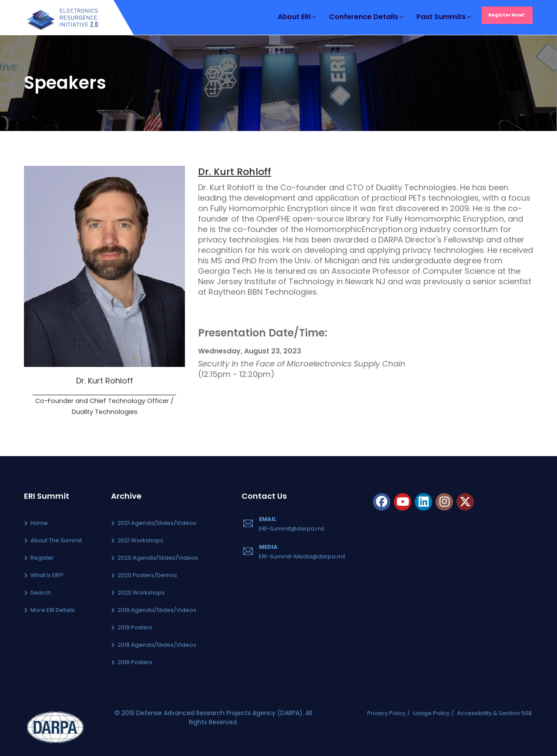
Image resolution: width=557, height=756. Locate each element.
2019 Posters (135, 627)
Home (39, 523)
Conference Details (366, 17)
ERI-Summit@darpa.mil (292, 529)
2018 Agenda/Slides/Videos (157, 645)
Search (41, 593)
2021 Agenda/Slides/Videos (157, 523)
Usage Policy (431, 713)
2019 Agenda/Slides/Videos (157, 610)
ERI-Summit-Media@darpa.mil (302, 556)
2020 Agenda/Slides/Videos (158, 558)
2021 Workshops (140, 540)
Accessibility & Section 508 (494, 713)
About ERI (297, 17)
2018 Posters (135, 662)
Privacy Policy (386, 713)
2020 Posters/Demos (147, 575)
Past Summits (444, 17)
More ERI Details (53, 610)
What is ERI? (47, 575)
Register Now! (507, 15)
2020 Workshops (141, 593)
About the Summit (56, 540)
